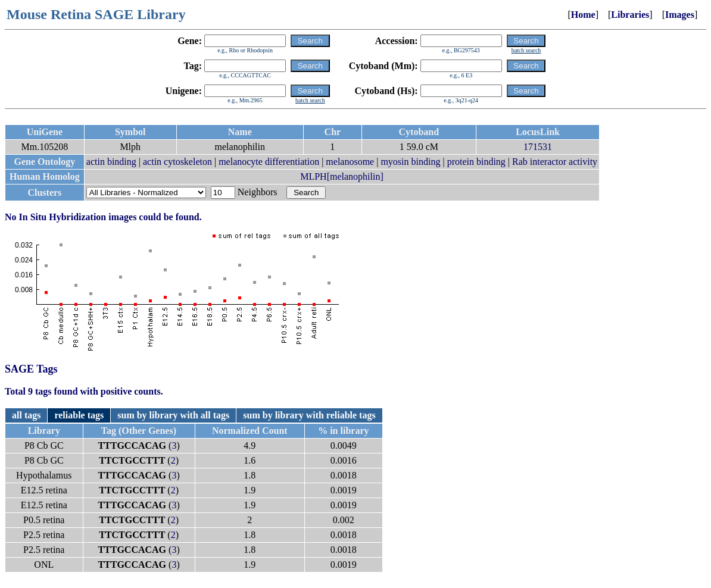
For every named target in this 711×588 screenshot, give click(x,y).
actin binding (111, 162)
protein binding (476, 162)
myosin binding (410, 162)
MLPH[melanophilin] (342, 176)
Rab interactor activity (555, 162)
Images (680, 15)
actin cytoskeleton (177, 162)
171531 (538, 147)
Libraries (630, 15)
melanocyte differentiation (269, 162)
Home (583, 15)
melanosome (350, 162)
